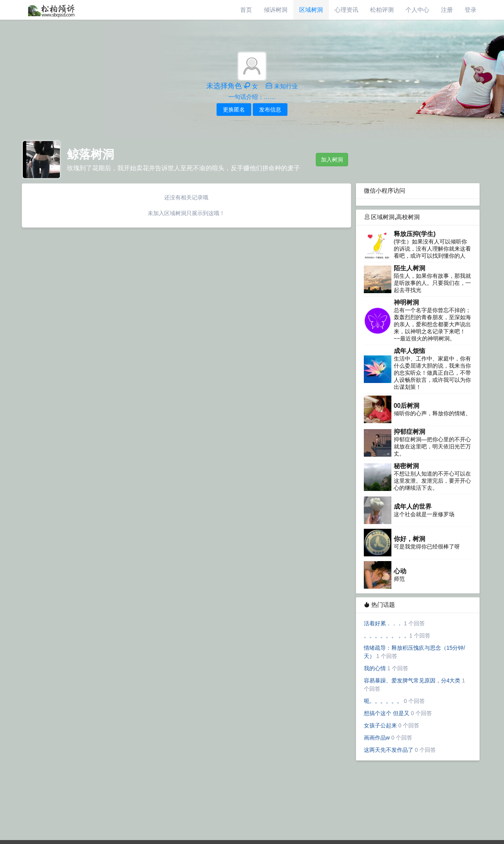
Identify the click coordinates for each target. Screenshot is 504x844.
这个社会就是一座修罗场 (424, 514)
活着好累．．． (383, 623)
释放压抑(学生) (415, 234)
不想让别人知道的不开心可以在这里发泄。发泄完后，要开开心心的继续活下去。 (432, 481)
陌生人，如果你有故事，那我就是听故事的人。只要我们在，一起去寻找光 (432, 283)
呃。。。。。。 (383, 701)
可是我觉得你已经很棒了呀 (427, 547)
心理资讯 (346, 10)
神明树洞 (406, 302)
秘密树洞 (406, 466)
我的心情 (375, 668)
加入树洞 (332, 160)
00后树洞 (407, 406)
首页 (246, 10)
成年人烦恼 (409, 351)
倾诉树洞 (276, 10)
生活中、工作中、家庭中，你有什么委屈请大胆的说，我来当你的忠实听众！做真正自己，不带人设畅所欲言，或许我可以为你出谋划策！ (432, 373)
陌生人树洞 (409, 268)
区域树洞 (311, 10)
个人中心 (417, 10)
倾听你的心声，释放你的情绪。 (432, 413)
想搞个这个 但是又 (387, 713)
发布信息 (270, 110)
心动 (400, 571)
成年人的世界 (413, 507)
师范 (399, 579)
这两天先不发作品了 (389, 750)
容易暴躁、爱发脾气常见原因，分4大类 (412, 680)
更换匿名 (234, 110)
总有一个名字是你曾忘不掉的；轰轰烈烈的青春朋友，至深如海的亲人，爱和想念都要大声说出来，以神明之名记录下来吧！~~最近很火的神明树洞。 (432, 324)
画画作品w (377, 738)
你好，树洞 (409, 539)
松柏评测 (382, 10)
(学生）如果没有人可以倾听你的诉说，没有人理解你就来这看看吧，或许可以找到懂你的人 (432, 249)
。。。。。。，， (386, 636)
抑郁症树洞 (409, 432)
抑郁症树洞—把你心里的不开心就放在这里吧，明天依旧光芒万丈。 (432, 446)
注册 (447, 10)
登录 (471, 10)
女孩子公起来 (380, 725)
